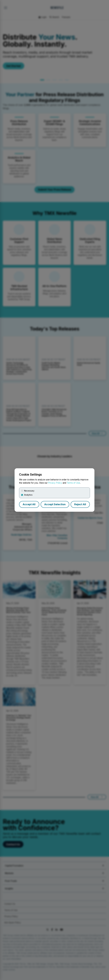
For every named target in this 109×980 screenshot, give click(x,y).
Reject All (80, 504)
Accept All (29, 504)
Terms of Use (73, 483)
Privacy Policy (55, 483)
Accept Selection (55, 504)
